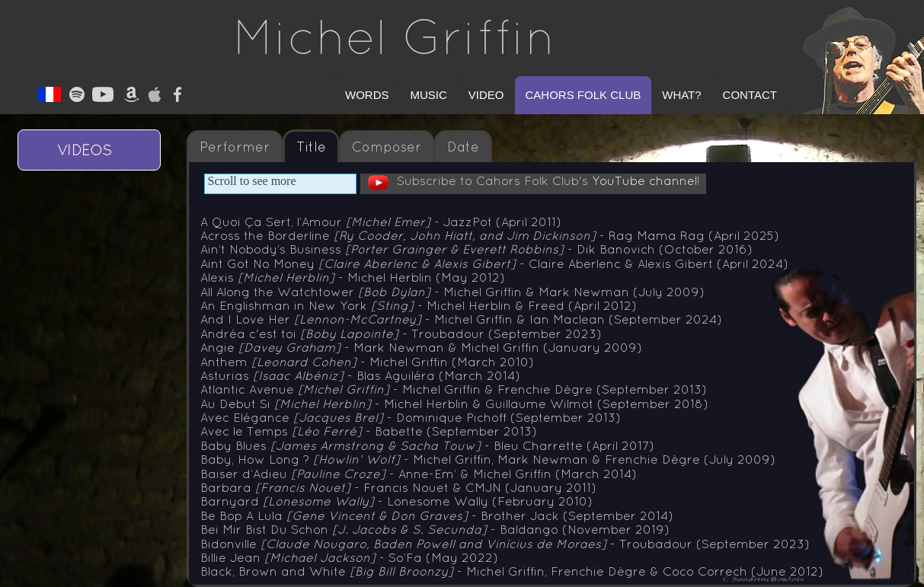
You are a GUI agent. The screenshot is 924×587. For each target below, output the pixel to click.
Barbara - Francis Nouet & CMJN (398, 487)
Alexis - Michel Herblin (353, 277)
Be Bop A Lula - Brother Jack (437, 515)
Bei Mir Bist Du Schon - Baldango (435, 529)
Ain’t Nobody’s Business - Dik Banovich (476, 249)
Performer (235, 147)
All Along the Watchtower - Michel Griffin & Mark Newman (452, 292)
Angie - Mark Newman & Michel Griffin (421, 347)
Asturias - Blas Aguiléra (360, 375)
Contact (750, 95)
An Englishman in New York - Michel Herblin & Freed (419, 305)
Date (463, 147)
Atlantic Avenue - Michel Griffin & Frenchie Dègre (454, 389)
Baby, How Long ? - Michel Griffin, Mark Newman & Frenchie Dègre (488, 459)
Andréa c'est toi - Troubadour (401, 333)
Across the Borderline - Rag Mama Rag (490, 235)
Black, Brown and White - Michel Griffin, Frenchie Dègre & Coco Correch (512, 571)
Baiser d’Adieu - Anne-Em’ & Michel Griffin (419, 474)
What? (681, 95)
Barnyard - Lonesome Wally (396, 501)
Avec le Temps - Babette (369, 431)
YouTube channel (644, 180)
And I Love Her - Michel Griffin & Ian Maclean (461, 319)
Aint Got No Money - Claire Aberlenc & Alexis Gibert (494, 263)
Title (311, 147)
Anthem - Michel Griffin (367, 362)
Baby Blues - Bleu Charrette (427, 445)
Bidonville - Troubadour (505, 544)
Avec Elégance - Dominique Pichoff (411, 417)
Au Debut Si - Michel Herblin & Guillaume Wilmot (454, 404)
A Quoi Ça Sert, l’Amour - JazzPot (381, 222)
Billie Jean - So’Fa (349, 557)
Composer (387, 147)
